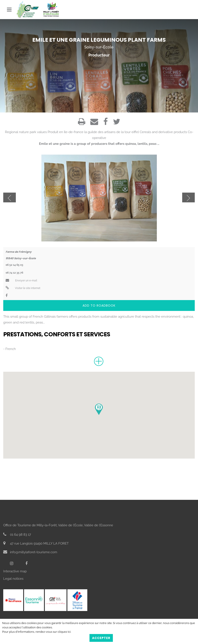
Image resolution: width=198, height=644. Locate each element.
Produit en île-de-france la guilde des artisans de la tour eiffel (93, 132)
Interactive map (15, 571)
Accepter (101, 638)
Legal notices (13, 579)
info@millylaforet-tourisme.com (30, 552)
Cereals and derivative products (163, 132)
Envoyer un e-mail (21, 281)
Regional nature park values (26, 132)
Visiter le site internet (23, 288)
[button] (99, 409)
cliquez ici (64, 632)
